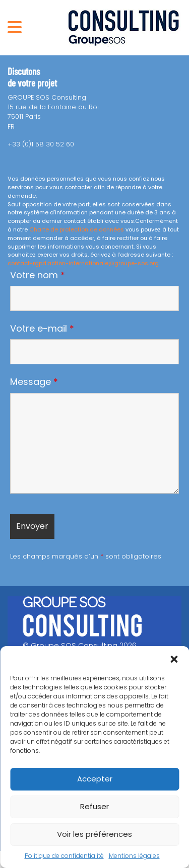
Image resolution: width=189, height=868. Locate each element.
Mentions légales (134, 856)
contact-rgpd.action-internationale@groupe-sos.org (83, 263)
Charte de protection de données (77, 229)
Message (34, 382)
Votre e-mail (42, 329)
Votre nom (38, 275)
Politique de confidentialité (64, 856)
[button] (174, 659)
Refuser (94, 806)
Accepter (95, 779)
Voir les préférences (94, 834)
